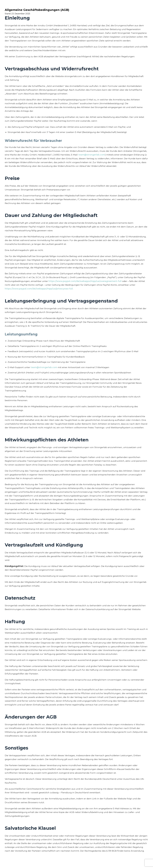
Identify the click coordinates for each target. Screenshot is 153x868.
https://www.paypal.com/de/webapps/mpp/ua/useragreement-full (85, 281)
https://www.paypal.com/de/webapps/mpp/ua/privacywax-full (39, 289)
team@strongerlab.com (92, 155)
